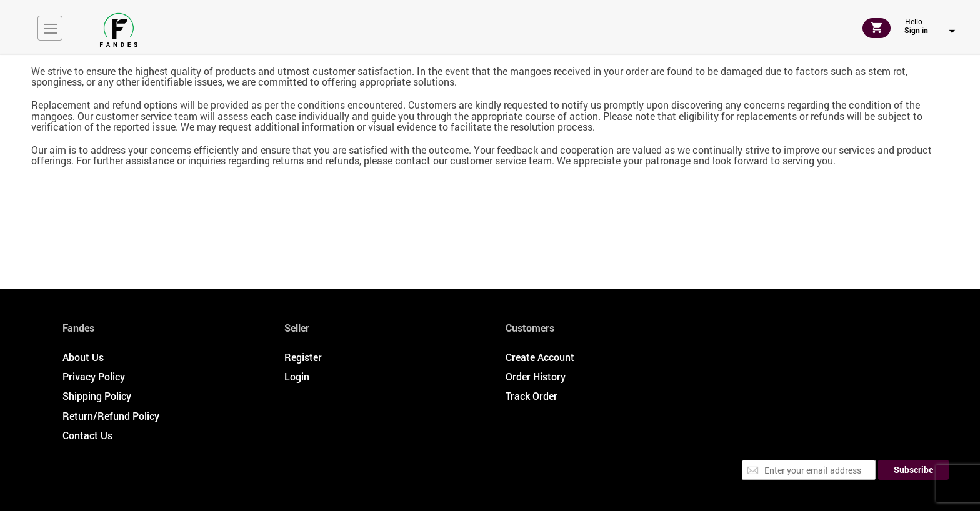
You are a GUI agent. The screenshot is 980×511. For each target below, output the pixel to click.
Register (303, 357)
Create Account (540, 357)
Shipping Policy (97, 396)
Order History (536, 376)
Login (297, 376)
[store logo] (119, 30)
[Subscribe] (913, 470)
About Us (83, 357)
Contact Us (87, 435)
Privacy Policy (94, 376)
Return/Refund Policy (111, 416)
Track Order (532, 396)
